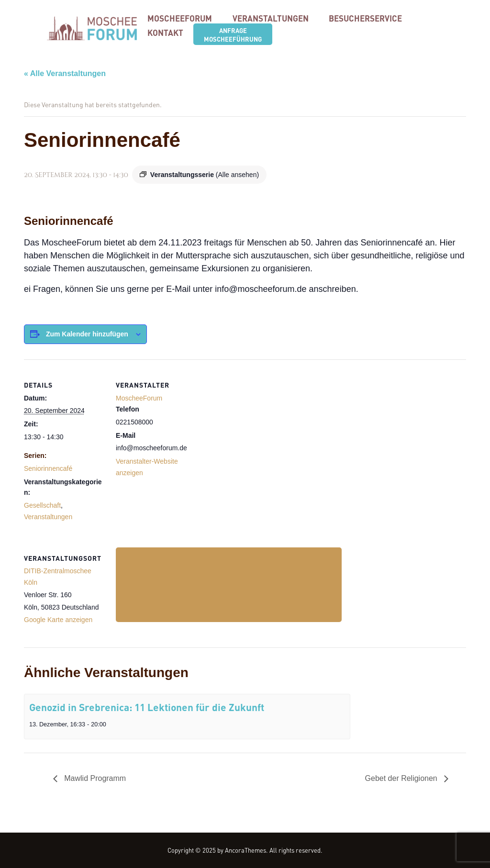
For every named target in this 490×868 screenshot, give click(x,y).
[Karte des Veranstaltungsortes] (229, 584)
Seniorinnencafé (48, 468)
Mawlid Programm (94, 779)
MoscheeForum (139, 398)
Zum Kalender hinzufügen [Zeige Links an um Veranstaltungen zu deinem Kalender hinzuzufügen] (87, 334)
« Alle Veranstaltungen (65, 73)
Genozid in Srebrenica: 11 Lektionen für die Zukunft (147, 707)
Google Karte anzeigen (58, 620)
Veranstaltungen (48, 517)
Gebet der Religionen (402, 779)
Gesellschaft (42, 505)
